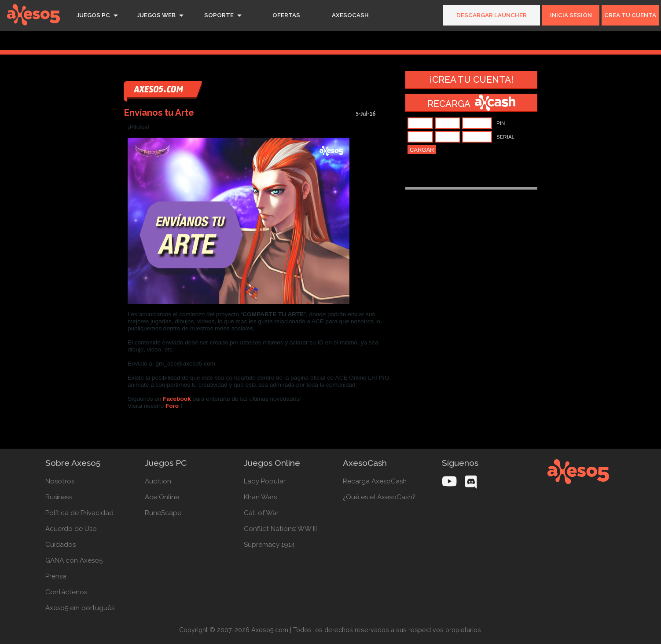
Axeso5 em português (80, 608)
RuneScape (163, 513)
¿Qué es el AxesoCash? (379, 497)
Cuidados (61, 545)
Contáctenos (66, 592)
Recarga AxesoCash (375, 481)
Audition (158, 481)
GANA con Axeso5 (74, 560)
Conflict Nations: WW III (280, 529)
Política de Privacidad (79, 513)
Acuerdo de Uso (71, 529)
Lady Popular (265, 481)
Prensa (56, 576)
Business (59, 497)
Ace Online (162, 497)
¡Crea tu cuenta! (472, 80)
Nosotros (60, 481)
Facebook (177, 399)
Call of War (261, 513)
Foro (172, 406)
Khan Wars (260, 497)
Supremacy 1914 (269, 545)
